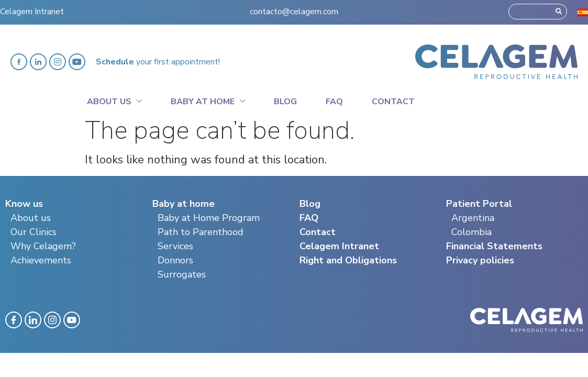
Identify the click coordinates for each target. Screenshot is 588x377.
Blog (285, 102)
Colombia (471, 232)
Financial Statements (494, 246)
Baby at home (208, 100)
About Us (114, 100)
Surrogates (182, 274)
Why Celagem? (43, 246)
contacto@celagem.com (294, 9)
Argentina (473, 218)
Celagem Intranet (32, 9)
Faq (334, 102)
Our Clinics (34, 232)
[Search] (559, 9)
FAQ (309, 218)
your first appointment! (158, 62)
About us (31, 218)
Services (175, 246)
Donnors (175, 260)
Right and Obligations (348, 260)
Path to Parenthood (201, 232)
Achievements (41, 260)
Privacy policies (480, 260)
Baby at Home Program (209, 218)
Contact (393, 102)
